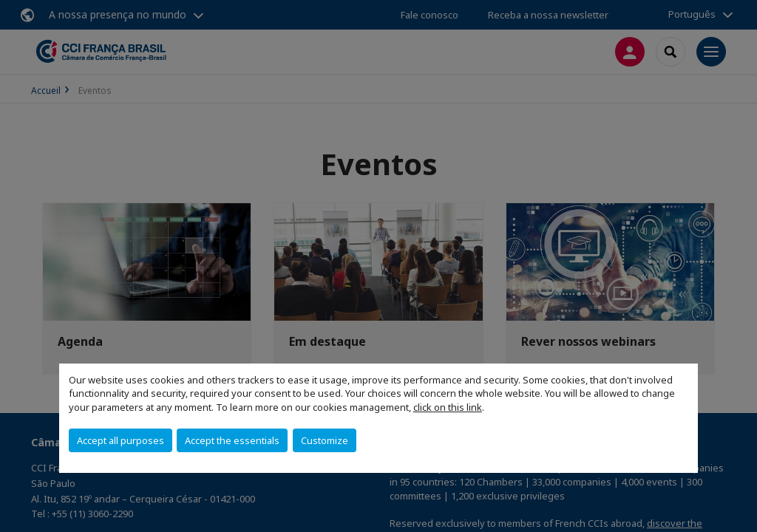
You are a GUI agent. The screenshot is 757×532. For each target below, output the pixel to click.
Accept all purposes (120, 440)
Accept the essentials (232, 440)
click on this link (448, 407)
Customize (325, 440)
